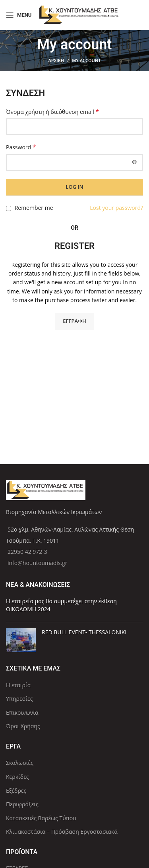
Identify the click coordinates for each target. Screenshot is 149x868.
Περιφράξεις (22, 804)
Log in (74, 187)
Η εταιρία (18, 685)
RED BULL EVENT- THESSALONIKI (84, 632)
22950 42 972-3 (27, 552)
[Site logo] (79, 14)
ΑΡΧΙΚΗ (56, 60)
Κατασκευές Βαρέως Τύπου (41, 818)
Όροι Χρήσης (23, 726)
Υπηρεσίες (19, 699)
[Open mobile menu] (19, 15)
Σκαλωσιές (20, 763)
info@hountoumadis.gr (38, 563)
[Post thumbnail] (21, 640)
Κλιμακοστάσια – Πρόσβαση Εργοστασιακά (62, 832)
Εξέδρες (16, 791)
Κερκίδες (17, 777)
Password (21, 147)
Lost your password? (116, 208)
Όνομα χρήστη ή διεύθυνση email (52, 112)
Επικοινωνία (22, 713)
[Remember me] (9, 208)
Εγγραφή (74, 321)
